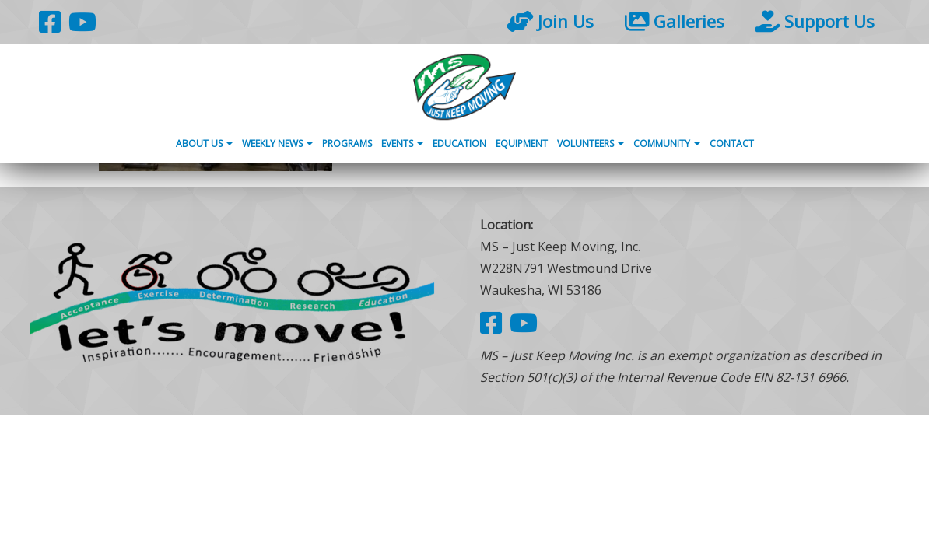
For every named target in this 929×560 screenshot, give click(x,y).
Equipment (522, 143)
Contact (732, 143)
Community (667, 143)
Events (402, 143)
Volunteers (591, 143)
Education (459, 143)
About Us (204, 143)
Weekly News (277, 143)
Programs (347, 143)
